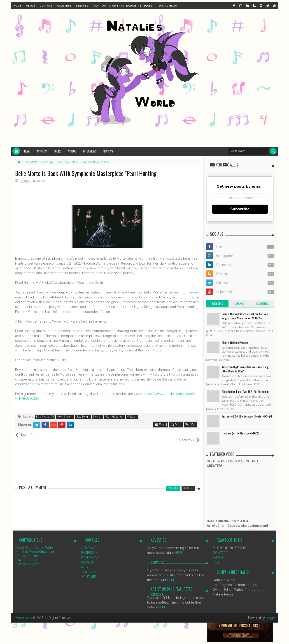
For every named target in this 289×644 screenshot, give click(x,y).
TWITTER (88, 567)
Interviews (90, 151)
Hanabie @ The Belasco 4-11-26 (240, 433)
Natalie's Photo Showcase (35, 547)
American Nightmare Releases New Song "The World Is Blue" (245, 369)
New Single (64, 417)
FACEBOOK (89, 548)
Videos (72, 151)
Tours (57, 151)
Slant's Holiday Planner (235, 343)
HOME (17, 6)
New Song (82, 417)
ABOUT (31, 6)
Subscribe (240, 209)
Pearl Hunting (114, 417)
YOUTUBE (89, 572)
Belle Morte (42, 417)
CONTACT (46, 6)
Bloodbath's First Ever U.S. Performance (245, 391)
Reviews (108, 151)
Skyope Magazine (29, 559)
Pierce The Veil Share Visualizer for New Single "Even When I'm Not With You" (245, 316)
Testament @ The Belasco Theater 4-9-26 (247, 416)
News (27, 151)
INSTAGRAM (90, 553)
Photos (42, 151)
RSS (85, 562)
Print (177, 425)
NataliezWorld (23, 613)
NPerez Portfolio (28, 551)
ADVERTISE (64, 6)
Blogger (270, 613)
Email (161, 425)
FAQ (95, 6)
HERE (179, 548)
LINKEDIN (88, 557)
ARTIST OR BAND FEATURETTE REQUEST (128, 6)
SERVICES (82, 6)
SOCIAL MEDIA (168, 6)
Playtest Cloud (26, 555)
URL (191, 425)
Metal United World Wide (34, 543)
